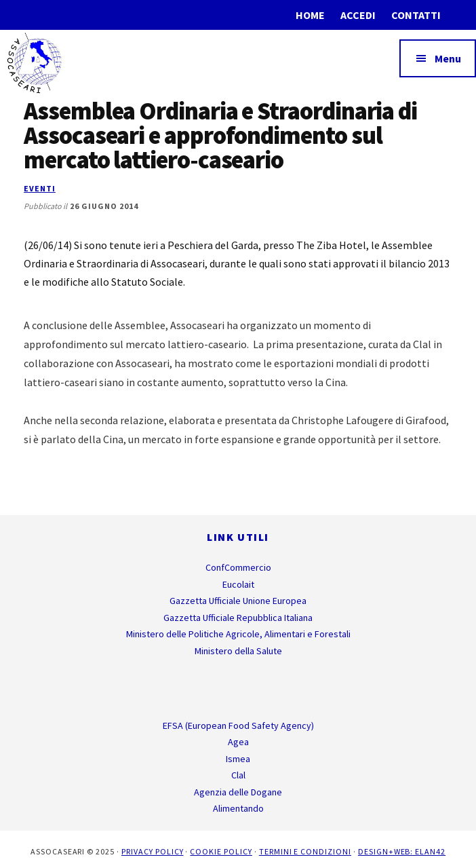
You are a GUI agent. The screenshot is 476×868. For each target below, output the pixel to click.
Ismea (238, 759)
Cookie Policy (221, 851)
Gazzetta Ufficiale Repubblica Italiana (238, 618)
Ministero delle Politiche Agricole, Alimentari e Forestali (238, 634)
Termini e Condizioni (305, 851)
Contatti (416, 15)
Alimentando (238, 808)
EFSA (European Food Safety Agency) (238, 725)
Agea (238, 742)
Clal (238, 775)
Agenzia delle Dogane (238, 792)
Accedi (358, 15)
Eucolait (238, 584)
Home (310, 15)
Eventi (40, 188)
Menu (448, 58)
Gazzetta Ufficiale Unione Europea (238, 601)
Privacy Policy (152, 851)
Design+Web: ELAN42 (402, 851)
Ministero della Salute (238, 651)
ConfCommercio (238, 567)
